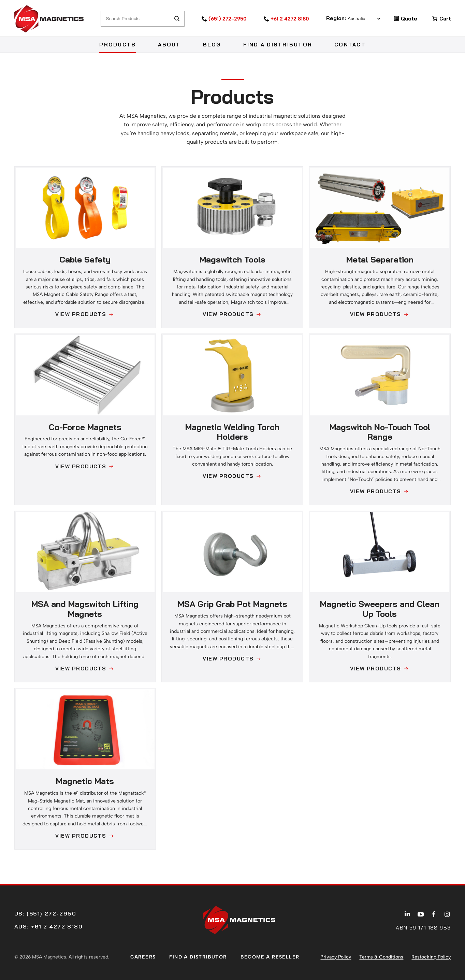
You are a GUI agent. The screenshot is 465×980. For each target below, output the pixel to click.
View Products (81, 314)
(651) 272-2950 (228, 19)
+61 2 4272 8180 (290, 19)
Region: (353, 19)
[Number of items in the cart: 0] (441, 19)
